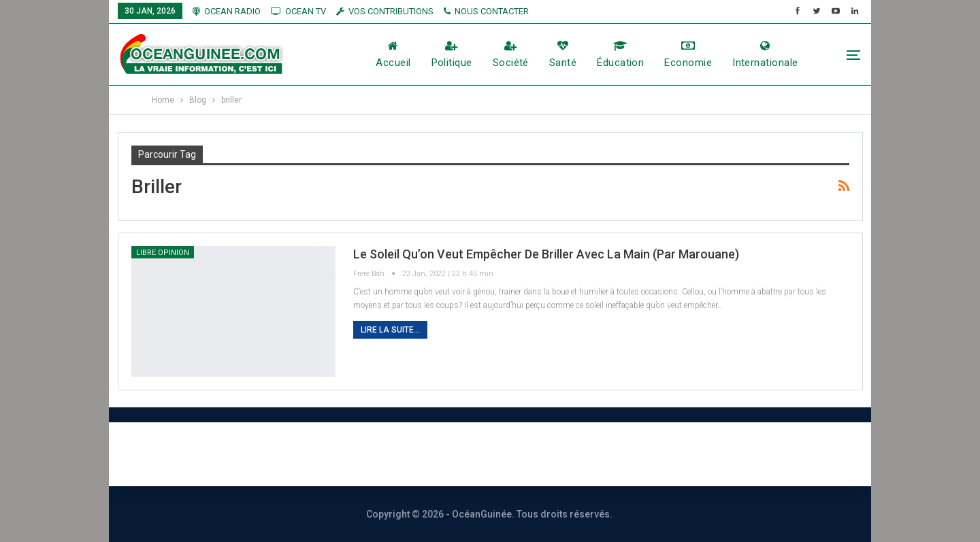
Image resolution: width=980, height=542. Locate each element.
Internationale (765, 54)
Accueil (393, 54)
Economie (688, 54)
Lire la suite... (390, 330)
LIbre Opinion (163, 253)
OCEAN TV (298, 11)
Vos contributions (642, 454)
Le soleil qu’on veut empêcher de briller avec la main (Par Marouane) (546, 254)
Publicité (538, 454)
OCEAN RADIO (227, 11)
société (511, 54)
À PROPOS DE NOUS (313, 454)
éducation (620, 54)
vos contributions (385, 11)
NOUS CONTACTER (486, 11)
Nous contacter (440, 454)
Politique (452, 54)
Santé (563, 54)
